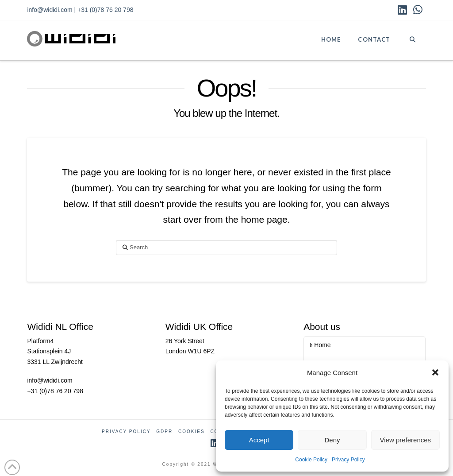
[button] (435, 372)
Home (320, 345)
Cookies (192, 431)
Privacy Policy (348, 460)
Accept (259, 440)
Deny (332, 440)
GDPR (164, 431)
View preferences (406, 440)
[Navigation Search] (412, 40)
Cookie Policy (311, 460)
